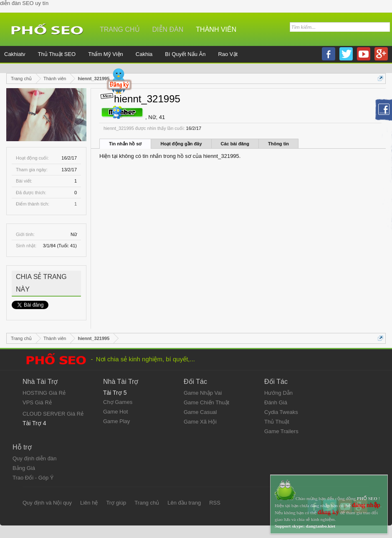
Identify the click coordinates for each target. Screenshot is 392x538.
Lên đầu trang (184, 503)
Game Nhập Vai (203, 393)
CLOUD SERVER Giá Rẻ (53, 414)
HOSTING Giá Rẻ (44, 393)
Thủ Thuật (277, 422)
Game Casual (200, 412)
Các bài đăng (235, 144)
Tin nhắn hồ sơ (125, 144)
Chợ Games (118, 402)
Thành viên (216, 29)
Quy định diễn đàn (34, 458)
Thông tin (278, 144)
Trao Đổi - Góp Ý (33, 478)
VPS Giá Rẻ (37, 402)
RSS (215, 503)
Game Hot (115, 412)
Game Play (116, 421)
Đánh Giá (276, 402)
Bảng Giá (24, 468)
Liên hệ (89, 503)
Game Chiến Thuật (206, 402)
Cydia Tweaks (281, 412)
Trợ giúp (116, 503)
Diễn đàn (168, 29)
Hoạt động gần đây (181, 144)
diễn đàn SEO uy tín (24, 3)
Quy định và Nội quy (47, 503)
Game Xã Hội (200, 422)
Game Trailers (281, 431)
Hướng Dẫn (278, 393)
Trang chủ (120, 29)
